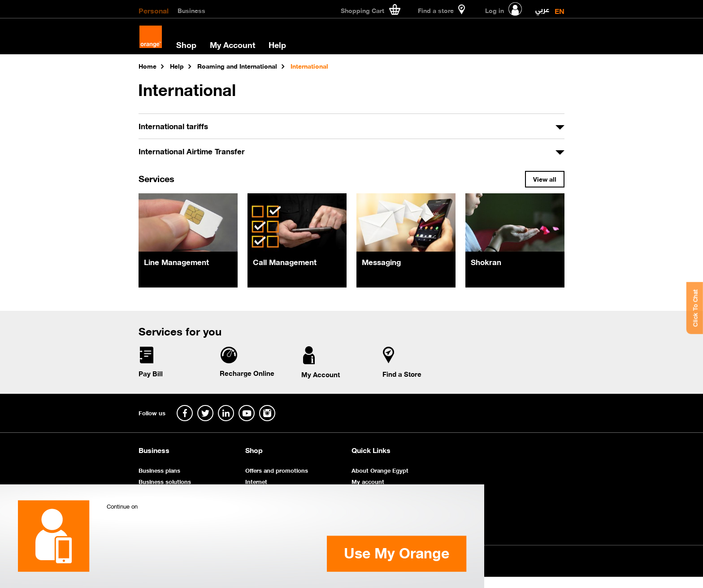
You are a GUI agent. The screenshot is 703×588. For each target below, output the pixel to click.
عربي (542, 7)
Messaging (381, 261)
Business (191, 10)
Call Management (285, 261)
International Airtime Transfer (192, 151)
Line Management (176, 261)
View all (545, 179)
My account (368, 481)
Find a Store (402, 374)
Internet (256, 481)
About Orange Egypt (380, 470)
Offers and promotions (277, 470)
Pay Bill (151, 373)
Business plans (159, 470)
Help (277, 44)
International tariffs (173, 126)
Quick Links (371, 450)
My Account (232, 44)
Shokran (486, 261)
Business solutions (165, 481)
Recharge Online (247, 373)
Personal (154, 10)
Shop (186, 44)
